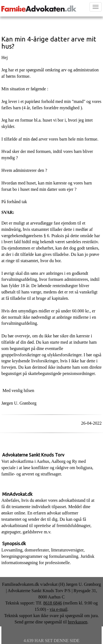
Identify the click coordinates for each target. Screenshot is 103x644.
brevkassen (78, 622)
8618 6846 (52, 603)
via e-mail (59, 609)
